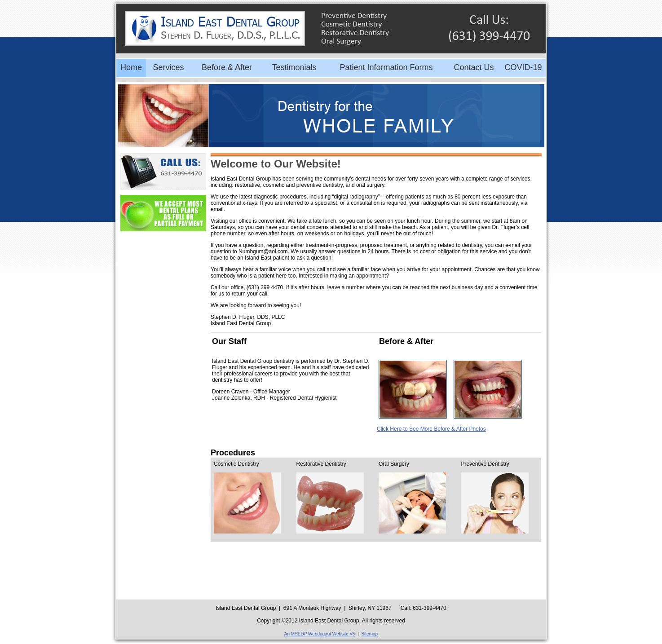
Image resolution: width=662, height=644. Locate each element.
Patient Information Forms (386, 67)
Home (131, 67)
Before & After (227, 67)
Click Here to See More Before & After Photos (431, 429)
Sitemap (369, 634)
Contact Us (474, 67)
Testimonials (294, 67)
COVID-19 (523, 67)
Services (168, 67)
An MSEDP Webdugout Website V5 (320, 634)
